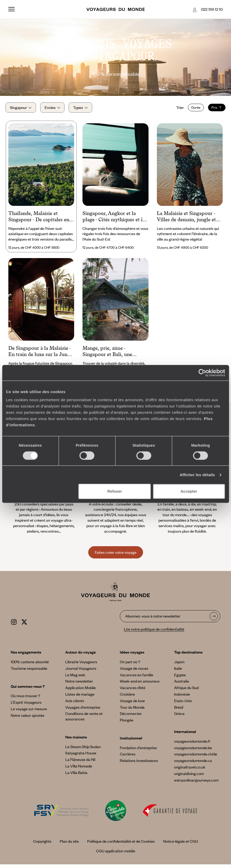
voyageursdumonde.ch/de (196, 758)
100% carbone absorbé (30, 665)
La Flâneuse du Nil (80, 763)
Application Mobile (81, 691)
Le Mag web (75, 678)
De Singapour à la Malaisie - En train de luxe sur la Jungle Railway (41, 355)
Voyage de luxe (132, 704)
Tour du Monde (132, 710)
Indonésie (182, 698)
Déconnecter (131, 717)
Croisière (127, 698)
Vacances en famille (137, 678)
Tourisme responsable (29, 672)
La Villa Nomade (79, 770)
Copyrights (42, 845)
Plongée (127, 724)
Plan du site (69, 845)
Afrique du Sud (186, 691)
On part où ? (130, 665)
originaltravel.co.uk (190, 771)
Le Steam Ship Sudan (83, 750)
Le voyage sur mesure (29, 712)
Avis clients (75, 704)
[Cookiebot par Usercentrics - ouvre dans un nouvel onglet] (202, 373)
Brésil (179, 710)
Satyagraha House (81, 756)
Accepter (189, 491)
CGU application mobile (116, 854)
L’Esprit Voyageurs (26, 706)
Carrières (128, 758)
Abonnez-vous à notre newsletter (153, 619)
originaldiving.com (189, 777)
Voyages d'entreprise (83, 710)
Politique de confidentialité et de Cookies (121, 845)
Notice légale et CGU (181, 845)
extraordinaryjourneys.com (196, 783)
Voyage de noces (134, 672)
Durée (193, 109)
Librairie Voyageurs (81, 665)
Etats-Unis (183, 704)
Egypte (180, 678)
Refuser (115, 491)
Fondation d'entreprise (138, 751)
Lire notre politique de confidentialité (154, 633)
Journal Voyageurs (81, 672)
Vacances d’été (133, 691)
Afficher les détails (197, 475)
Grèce (179, 717)
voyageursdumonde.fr (192, 745)
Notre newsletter (79, 685)
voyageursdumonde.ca (193, 764)
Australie (182, 685)
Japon (179, 665)
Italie (178, 672)
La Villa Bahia (76, 776)
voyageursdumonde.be (193, 751)
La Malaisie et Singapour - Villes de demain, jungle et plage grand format (186, 220)
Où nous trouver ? (25, 699)
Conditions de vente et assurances (84, 720)
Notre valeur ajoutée (28, 719)
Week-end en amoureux (140, 685)
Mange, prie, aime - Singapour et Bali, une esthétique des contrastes (110, 355)
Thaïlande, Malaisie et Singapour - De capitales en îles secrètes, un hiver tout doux (39, 220)
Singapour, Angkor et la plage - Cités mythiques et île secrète (114, 220)
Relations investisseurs (139, 764)
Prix (214, 109)
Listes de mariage (80, 698)
